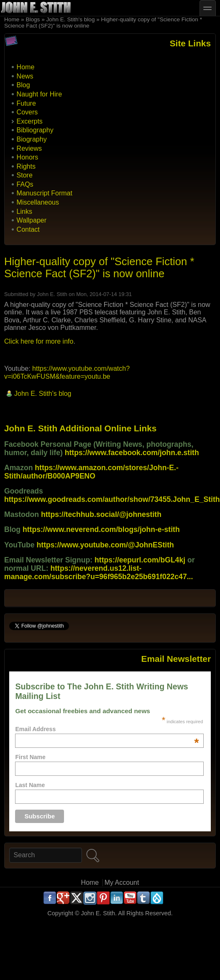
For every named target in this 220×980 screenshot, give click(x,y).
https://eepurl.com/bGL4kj (140, 560)
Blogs (33, 19)
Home (12, 19)
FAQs (25, 184)
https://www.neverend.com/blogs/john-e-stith (101, 529)
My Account (122, 883)
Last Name (30, 785)
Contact (28, 229)
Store (25, 175)
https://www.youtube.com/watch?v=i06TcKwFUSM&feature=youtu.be (67, 372)
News (25, 76)
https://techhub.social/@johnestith (101, 514)
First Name (30, 757)
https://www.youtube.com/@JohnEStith (105, 545)
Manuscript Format (45, 193)
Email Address (107, 729)
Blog (23, 85)
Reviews (29, 148)
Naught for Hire (40, 94)
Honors (28, 157)
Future (26, 103)
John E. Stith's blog (71, 19)
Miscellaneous (38, 202)
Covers (27, 112)
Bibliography (35, 130)
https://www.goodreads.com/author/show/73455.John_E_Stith (112, 499)
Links (24, 211)
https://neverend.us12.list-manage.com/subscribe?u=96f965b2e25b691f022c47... (98, 572)
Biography (32, 139)
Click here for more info (39, 341)
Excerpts (30, 121)
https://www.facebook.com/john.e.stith (132, 453)
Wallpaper (32, 220)
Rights (26, 166)
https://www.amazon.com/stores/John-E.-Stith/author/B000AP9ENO (91, 472)
